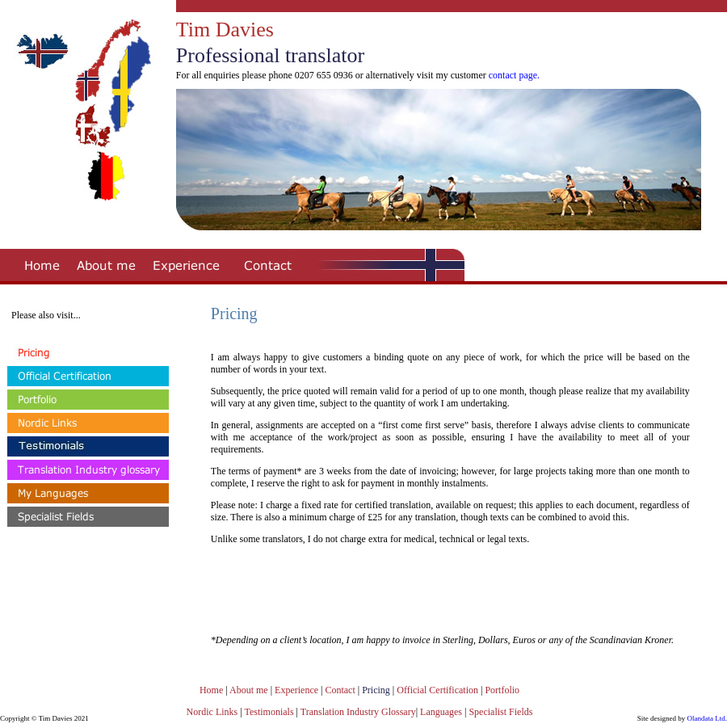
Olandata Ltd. (707, 718)
